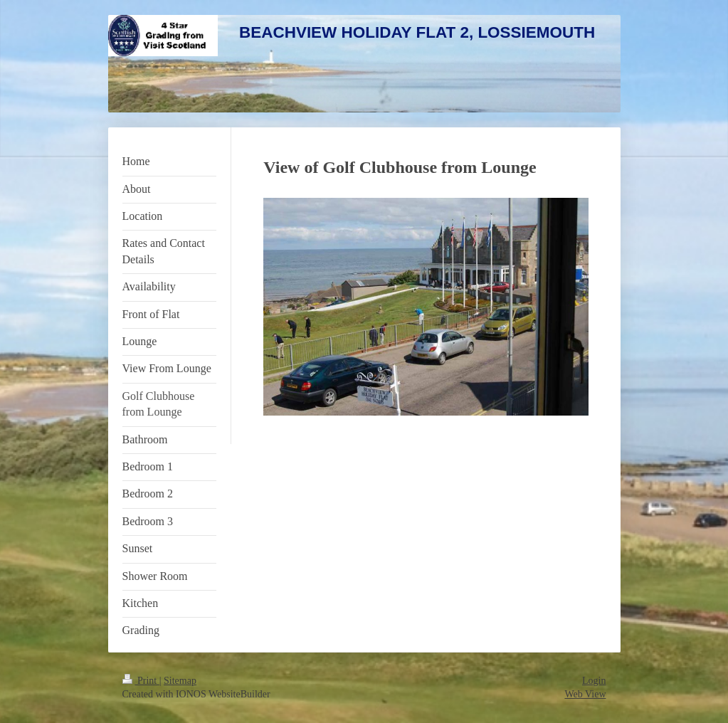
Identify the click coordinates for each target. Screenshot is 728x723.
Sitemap (180, 681)
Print (141, 681)
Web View (585, 694)
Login (594, 681)
